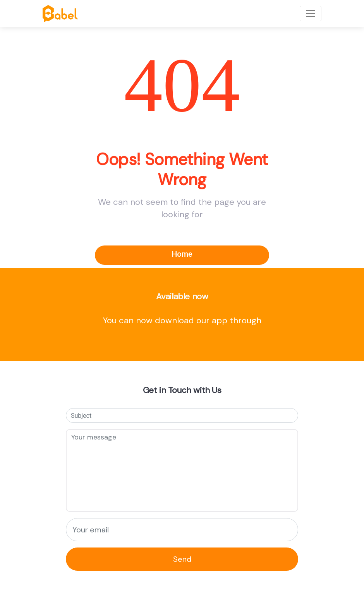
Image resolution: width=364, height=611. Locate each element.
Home (182, 254)
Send (182, 559)
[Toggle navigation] (311, 14)
